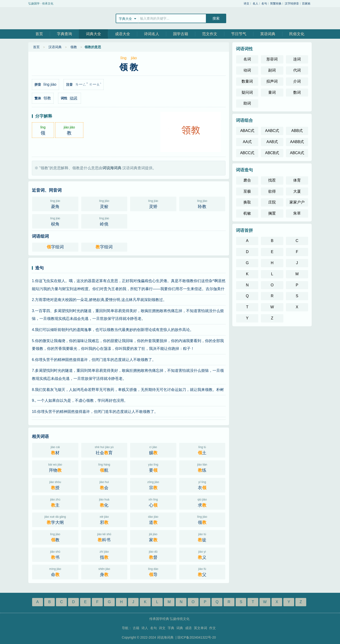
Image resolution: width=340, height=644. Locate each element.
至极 (247, 191)
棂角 (55, 221)
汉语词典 (55, 47)
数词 (297, 92)
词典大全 (93, 34)
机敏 (247, 213)
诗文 (246, 4)
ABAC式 (247, 131)
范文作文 (210, 34)
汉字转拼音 (292, 4)
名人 (255, 4)
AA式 (247, 142)
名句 (264, 4)
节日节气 (239, 34)
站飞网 (44, 18)
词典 (180, 628)
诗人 (145, 628)
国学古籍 (181, 34)
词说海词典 (166, 637)
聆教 (202, 203)
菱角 (55, 203)
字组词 (55, 247)
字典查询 (64, 34)
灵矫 (153, 203)
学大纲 (55, 519)
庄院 (272, 202)
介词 (297, 81)
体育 (297, 180)
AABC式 (272, 131)
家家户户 (297, 202)
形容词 (272, 59)
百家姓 (306, 4)
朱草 (297, 213)
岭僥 (104, 221)
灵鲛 (104, 203)
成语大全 (123, 34)
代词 (297, 70)
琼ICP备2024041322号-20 (197, 637)
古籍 (136, 628)
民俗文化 (297, 34)
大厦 (297, 191)
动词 (73, 98)
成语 (188, 628)
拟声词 (272, 81)
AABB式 (297, 142)
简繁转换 (276, 4)
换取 (247, 202)
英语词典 (268, 34)
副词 (272, 70)
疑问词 (247, 92)
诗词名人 (152, 34)
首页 (39, 34)
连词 (297, 59)
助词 (247, 103)
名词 (247, 59)
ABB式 (297, 131)
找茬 (272, 180)
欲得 (272, 191)
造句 (39, 268)
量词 (272, 92)
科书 (104, 537)
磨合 (247, 180)
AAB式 (272, 142)
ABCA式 (297, 153)
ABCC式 (247, 153)
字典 (171, 628)
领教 (74, 47)
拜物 (55, 467)
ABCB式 (272, 153)
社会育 (104, 450)
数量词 (247, 81)
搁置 (272, 213)
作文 (212, 628)
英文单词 (200, 628)
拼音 (38, 85)
